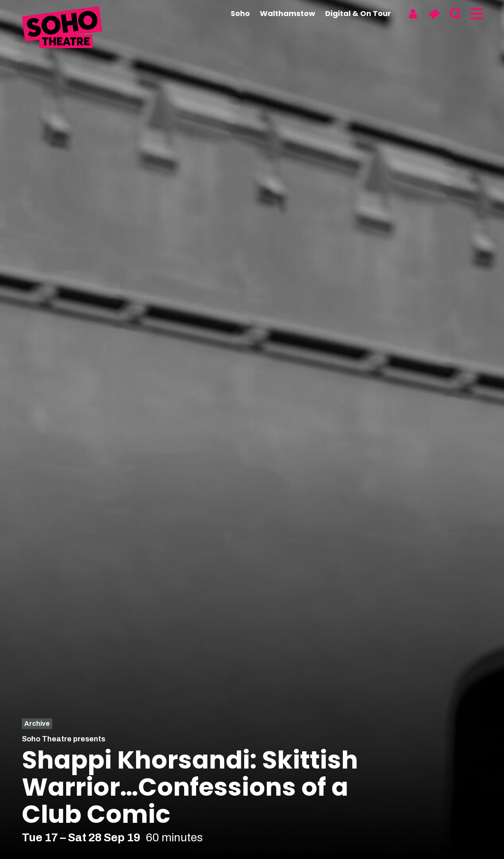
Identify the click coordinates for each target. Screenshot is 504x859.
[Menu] (476, 14)
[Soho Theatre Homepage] (63, 28)
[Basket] (434, 14)
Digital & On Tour (358, 13)
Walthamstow (288, 13)
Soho (240, 13)
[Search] (455, 14)
